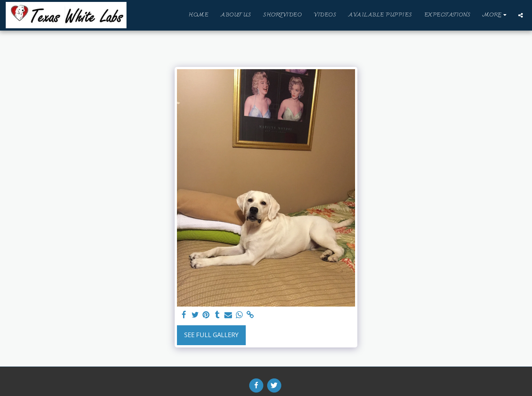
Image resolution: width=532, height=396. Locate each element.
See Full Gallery (211, 335)
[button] (521, 15)
